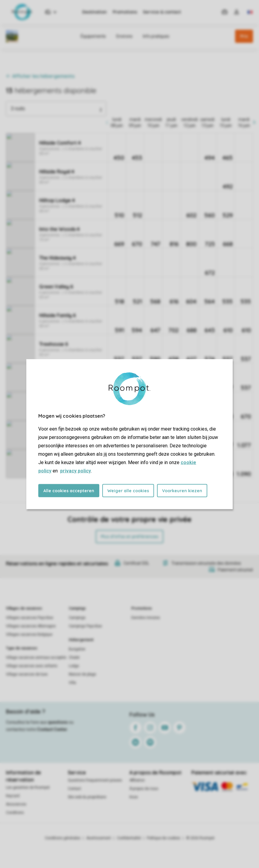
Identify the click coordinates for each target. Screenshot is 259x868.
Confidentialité (129, 838)
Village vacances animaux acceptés (36, 658)
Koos (134, 797)
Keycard (13, 796)
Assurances (16, 804)
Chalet (74, 658)
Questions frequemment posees (95, 780)
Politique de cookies (164, 838)
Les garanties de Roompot (28, 787)
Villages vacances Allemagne (31, 626)
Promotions (125, 12)
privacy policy (76, 471)
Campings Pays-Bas (85, 626)
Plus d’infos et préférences (129, 537)
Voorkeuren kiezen (182, 490)
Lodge (74, 666)
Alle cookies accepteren (69, 490)
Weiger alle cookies (128, 490)
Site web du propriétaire (87, 797)
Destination (95, 12)
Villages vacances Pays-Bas (30, 618)
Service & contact (162, 12)
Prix (244, 36)
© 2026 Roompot (200, 838)
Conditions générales (63, 838)
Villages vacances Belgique (29, 634)
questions (58, 722)
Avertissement (99, 838)
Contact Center (52, 729)
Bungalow (77, 649)
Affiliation (137, 780)
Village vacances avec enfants (32, 666)
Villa (72, 683)
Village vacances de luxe (27, 674)
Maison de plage (82, 674)
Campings (77, 608)
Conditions (15, 813)
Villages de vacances (24, 608)
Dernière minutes (146, 618)
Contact (74, 789)
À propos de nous (144, 789)
